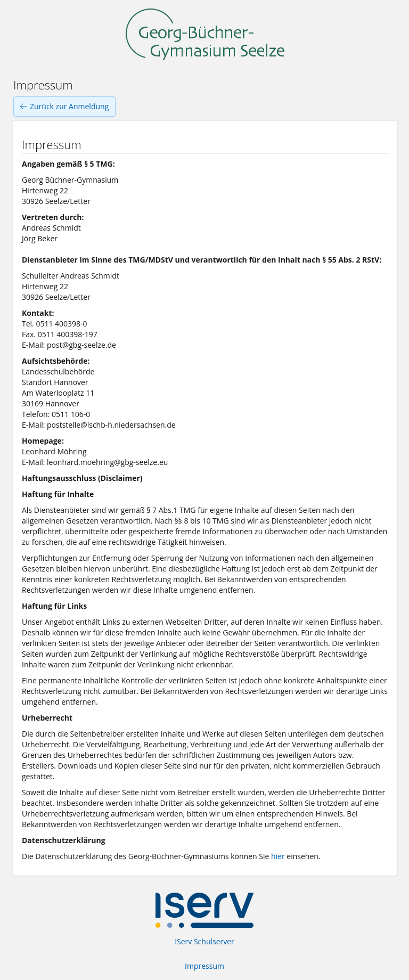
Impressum (204, 966)
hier (278, 856)
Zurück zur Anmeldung (64, 107)
